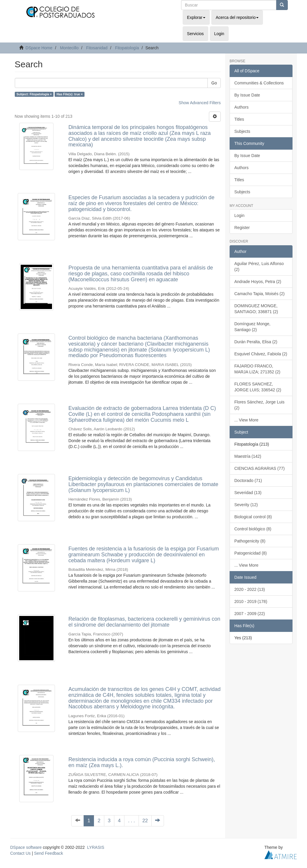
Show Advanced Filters (200, 103)
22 (145, 821)
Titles (239, 119)
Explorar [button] (196, 17)
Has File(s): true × (70, 94)
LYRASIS (96, 847)
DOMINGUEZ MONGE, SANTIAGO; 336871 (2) (256, 309)
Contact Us (21, 853)
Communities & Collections (259, 83)
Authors (241, 107)
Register (242, 228)
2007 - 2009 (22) (250, 614)
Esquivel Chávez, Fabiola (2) (261, 354)
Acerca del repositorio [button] (237, 17)
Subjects (242, 131)
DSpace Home (39, 48)
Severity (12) (246, 505)
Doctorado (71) (248, 480)
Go (214, 83)
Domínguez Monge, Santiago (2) (252, 327)
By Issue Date (247, 95)
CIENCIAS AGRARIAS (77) (259, 468)
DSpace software (26, 847)
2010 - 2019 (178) (251, 601)
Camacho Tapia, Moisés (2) (259, 294)
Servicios (195, 34)
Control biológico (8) (253, 529)
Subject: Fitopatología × (34, 94)
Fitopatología (127, 48)
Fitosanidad (97, 48)
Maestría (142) (248, 456)
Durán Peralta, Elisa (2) (256, 342)
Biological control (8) (253, 517)
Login (239, 215)
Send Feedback (48, 853)
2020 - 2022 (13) (250, 589)
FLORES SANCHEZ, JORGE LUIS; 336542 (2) (258, 387)
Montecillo (69, 48)
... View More (246, 420)
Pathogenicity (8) (250, 541)
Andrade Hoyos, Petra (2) (258, 282)
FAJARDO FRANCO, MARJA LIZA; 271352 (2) (257, 369)
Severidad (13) (248, 493)
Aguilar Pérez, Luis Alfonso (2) (259, 267)
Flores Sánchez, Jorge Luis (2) (259, 405)
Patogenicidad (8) (251, 553)
